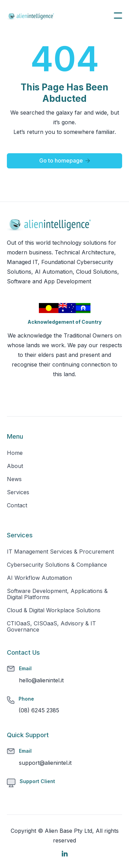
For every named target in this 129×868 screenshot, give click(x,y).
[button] (118, 16)
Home (15, 453)
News (14, 479)
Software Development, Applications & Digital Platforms (57, 594)
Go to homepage (65, 161)
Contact (17, 505)
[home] (31, 16)
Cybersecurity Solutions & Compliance (57, 565)
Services (18, 492)
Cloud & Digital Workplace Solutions (54, 610)
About (15, 466)
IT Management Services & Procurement (60, 552)
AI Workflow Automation (39, 578)
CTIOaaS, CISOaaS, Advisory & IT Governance (51, 626)
